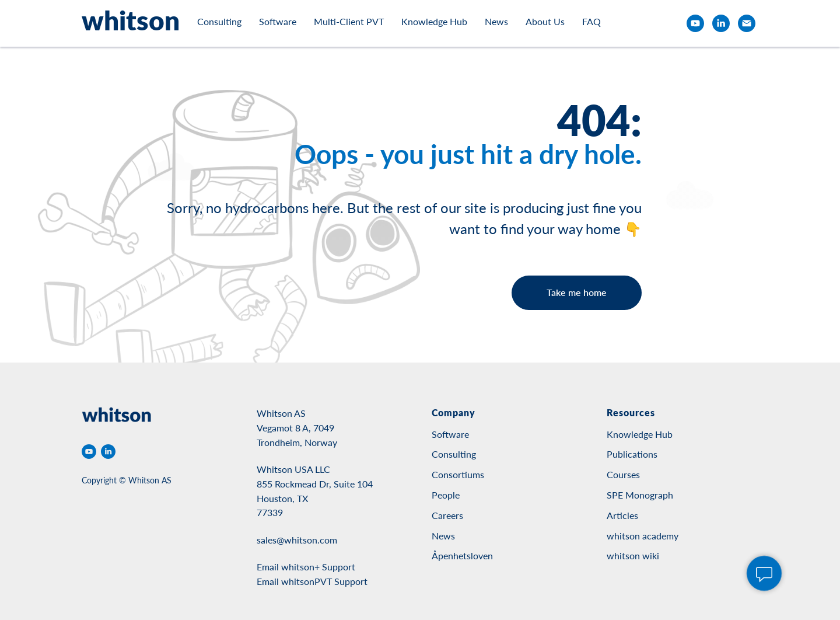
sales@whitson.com (297, 540)
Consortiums (458, 474)
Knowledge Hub (434, 21)
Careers (447, 515)
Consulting (219, 21)
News (496, 21)
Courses (623, 474)
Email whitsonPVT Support (312, 581)
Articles (622, 515)
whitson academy (643, 536)
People (446, 495)
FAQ (591, 21)
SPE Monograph (640, 495)
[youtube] (695, 23)
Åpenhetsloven (462, 555)
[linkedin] (721, 23)
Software (278, 21)
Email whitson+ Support (306, 567)
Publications (632, 454)
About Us (545, 21)
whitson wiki (633, 555)
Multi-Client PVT (349, 21)
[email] (747, 23)
